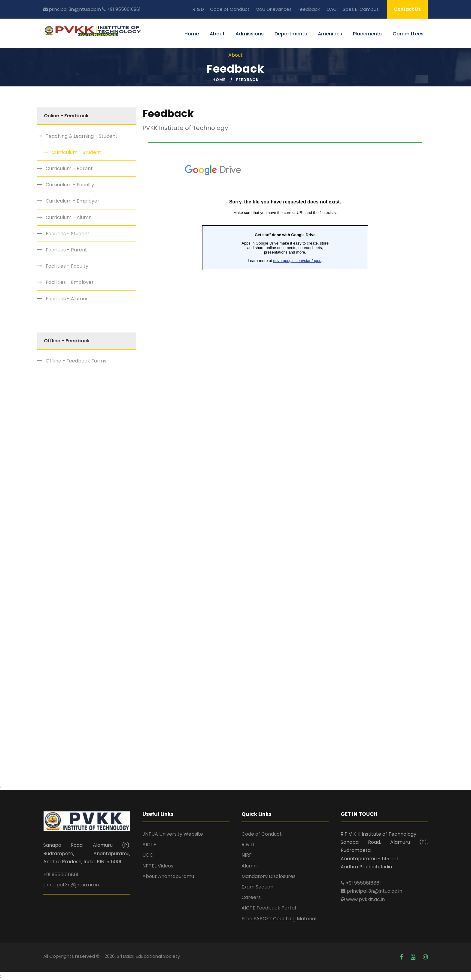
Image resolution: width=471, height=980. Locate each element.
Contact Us (407, 9)
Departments (291, 34)
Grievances (279, 9)
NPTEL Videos (158, 866)
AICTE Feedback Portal (269, 908)
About (217, 34)
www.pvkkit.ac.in (363, 899)
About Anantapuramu (168, 876)
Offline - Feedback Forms (76, 361)
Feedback (309, 9)
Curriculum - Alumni (69, 217)
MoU (260, 9)
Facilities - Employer (70, 282)
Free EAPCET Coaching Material (279, 919)
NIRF (247, 855)
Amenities (330, 34)
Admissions (250, 34)
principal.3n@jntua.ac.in (72, 9)
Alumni (249, 866)
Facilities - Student (68, 234)
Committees (408, 34)
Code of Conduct (230, 9)
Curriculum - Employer (73, 201)
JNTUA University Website (173, 834)
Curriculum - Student (76, 152)
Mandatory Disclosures (269, 876)
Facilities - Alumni (66, 299)
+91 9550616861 (121, 9)
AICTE (149, 845)
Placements (367, 34)
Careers (251, 897)
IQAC (331, 9)
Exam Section (257, 887)
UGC (148, 855)
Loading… (285, 459)
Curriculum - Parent (69, 168)
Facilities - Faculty (67, 266)
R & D (198, 9)
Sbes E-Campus (361, 9)
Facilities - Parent (66, 250)
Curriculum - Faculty (70, 185)
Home (192, 34)
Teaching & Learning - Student (82, 136)
